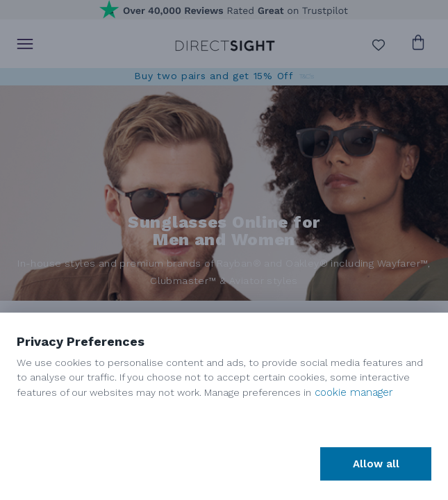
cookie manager (354, 392)
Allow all (376, 464)
